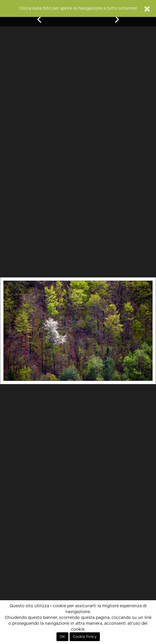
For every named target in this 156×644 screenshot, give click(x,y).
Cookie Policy (85, 637)
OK (62, 637)
